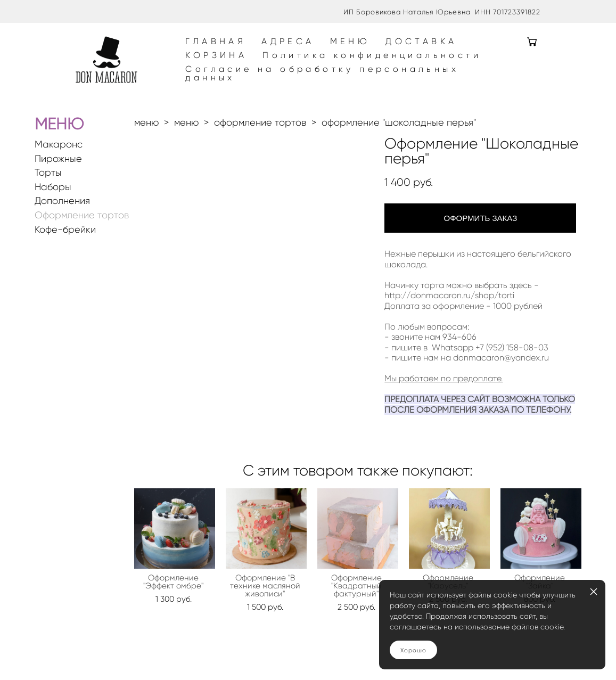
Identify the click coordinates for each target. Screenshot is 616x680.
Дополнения (62, 222)
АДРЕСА (315, 52)
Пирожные (58, 180)
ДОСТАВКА (449, 52)
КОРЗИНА (244, 66)
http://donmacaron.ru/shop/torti (449, 316)
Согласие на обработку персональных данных (350, 84)
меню (146, 143)
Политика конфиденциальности (400, 66)
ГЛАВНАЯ (243, 52)
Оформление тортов (82, 236)
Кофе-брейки (65, 251)
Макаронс (59, 165)
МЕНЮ (377, 52)
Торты (48, 194)
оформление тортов (260, 143)
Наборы (53, 208)
